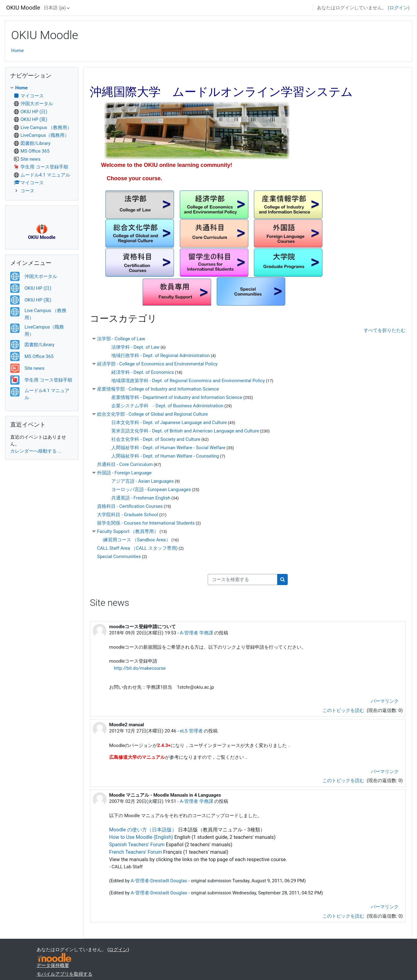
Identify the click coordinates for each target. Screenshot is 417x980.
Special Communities (119, 557)
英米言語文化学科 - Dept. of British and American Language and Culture (180, 431)
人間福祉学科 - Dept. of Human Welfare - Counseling (160, 456)
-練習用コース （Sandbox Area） (136, 540)
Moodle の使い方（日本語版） (143, 830)
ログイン (399, 8)
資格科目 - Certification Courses (130, 506)
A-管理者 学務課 (197, 633)
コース (27, 191)
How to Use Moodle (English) (141, 837)
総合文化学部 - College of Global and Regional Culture (152, 414)
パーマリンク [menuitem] (385, 701)
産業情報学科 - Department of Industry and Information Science (172, 397)
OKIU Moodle (23, 8)
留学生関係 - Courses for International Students (146, 523)
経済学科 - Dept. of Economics (138, 372)
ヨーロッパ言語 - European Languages (146, 490)
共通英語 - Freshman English (136, 498)
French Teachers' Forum (135, 852)
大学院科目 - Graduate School (128, 515)
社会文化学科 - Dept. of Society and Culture (151, 439)
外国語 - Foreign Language (124, 473)
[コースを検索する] (243, 580)
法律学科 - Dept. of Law (131, 347)
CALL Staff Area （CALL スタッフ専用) (137, 548)
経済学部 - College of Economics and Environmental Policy (157, 364)
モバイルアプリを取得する (64, 974)
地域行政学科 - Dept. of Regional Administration (156, 356)
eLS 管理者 (191, 731)
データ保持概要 (53, 965)
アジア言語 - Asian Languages (138, 481)
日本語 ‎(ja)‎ (55, 8)
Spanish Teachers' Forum (137, 845)
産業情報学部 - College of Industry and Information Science (158, 389)
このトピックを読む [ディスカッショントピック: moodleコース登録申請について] (344, 710)
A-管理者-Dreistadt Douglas (159, 881)
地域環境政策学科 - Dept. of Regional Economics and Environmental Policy (183, 381)
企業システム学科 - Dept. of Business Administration (163, 406)
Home (17, 51)
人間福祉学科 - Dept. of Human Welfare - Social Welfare (164, 448)
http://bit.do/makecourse (140, 668)
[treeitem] (42, 139)
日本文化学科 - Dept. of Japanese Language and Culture (164, 423)
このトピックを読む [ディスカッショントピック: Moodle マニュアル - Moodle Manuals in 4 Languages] (344, 916)
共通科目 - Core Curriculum (125, 464)
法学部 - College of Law (121, 339)
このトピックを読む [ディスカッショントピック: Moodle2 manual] (344, 781)
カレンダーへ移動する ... (36, 451)
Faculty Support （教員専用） (128, 531)
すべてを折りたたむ (385, 330)
